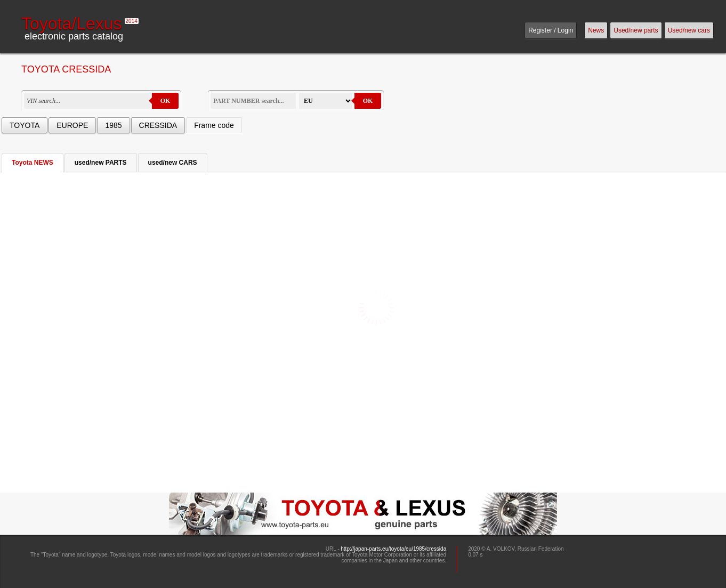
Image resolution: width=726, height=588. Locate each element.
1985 (113, 125)
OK (166, 101)
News (596, 30)
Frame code (214, 125)
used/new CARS (173, 163)
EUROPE (72, 125)
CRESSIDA (158, 125)
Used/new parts (636, 30)
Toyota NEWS (33, 163)
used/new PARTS (101, 163)
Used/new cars (689, 30)
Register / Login (551, 30)
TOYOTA (25, 125)
